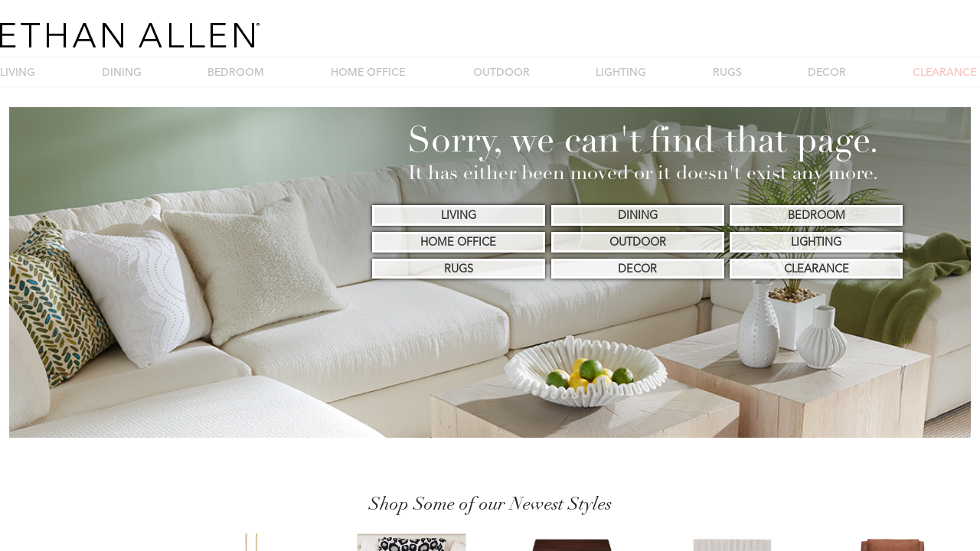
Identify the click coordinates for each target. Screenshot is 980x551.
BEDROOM (236, 72)
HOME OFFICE (368, 72)
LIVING (18, 72)
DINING (122, 72)
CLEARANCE (944, 72)
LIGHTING (621, 72)
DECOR (827, 72)
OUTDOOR (501, 72)
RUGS (727, 72)
